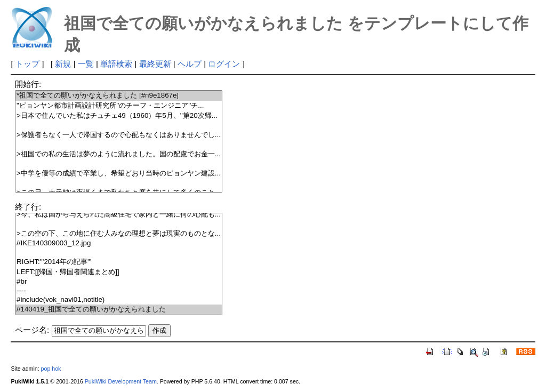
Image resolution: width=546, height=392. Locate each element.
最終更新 (155, 64)
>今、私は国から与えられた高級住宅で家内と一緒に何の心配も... (119, 215)
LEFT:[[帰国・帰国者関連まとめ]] (119, 272)
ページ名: (32, 330)
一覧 (86, 64)
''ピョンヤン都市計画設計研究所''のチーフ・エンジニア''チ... (119, 106)
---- (119, 291)
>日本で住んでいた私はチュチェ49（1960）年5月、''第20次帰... (119, 116)
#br (119, 282)
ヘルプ (190, 64)
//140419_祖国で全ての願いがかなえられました (119, 310)
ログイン (224, 64)
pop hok (51, 369)
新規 (63, 64)
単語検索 (116, 64)
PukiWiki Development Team (121, 381)
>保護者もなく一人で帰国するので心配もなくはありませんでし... (119, 135)
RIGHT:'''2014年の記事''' (119, 262)
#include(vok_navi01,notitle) (119, 300)
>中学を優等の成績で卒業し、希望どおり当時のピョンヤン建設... (119, 174)
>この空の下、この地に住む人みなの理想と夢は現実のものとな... (119, 234)
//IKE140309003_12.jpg (119, 243)
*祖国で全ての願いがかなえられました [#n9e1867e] (119, 96)
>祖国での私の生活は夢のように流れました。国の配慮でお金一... (119, 154)
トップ (27, 64)
